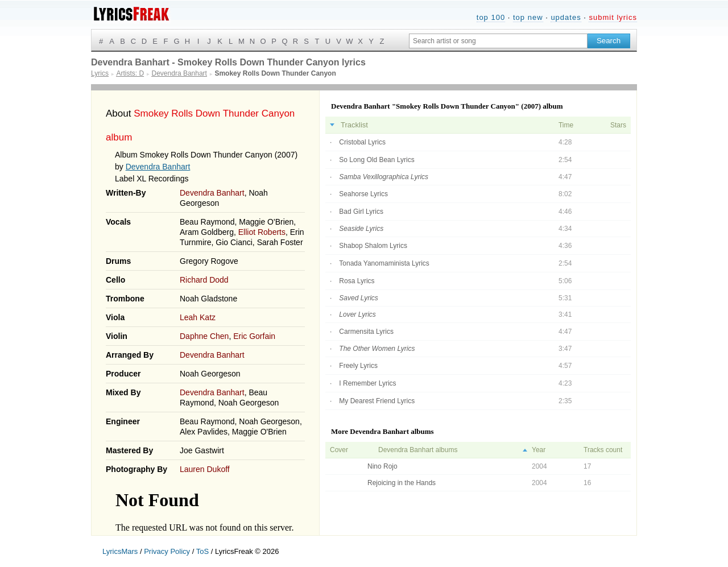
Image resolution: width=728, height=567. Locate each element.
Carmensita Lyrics (366, 332)
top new (528, 17)
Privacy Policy (167, 551)
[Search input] (498, 41)
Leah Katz (198, 317)
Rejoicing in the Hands (402, 483)
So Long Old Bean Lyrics (377, 160)
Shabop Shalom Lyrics (373, 246)
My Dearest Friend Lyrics (377, 401)
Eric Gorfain (254, 336)
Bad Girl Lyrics (361, 212)
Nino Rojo (382, 466)
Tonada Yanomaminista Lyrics (384, 263)
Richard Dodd (204, 280)
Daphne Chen (204, 336)
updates (566, 17)
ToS (202, 551)
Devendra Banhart (158, 167)
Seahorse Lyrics (363, 194)
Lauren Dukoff (205, 469)
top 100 (491, 17)
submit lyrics (613, 17)
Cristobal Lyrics (362, 142)
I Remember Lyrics (367, 383)
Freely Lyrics (358, 366)
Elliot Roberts (262, 232)
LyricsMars (120, 551)
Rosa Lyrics (357, 281)
